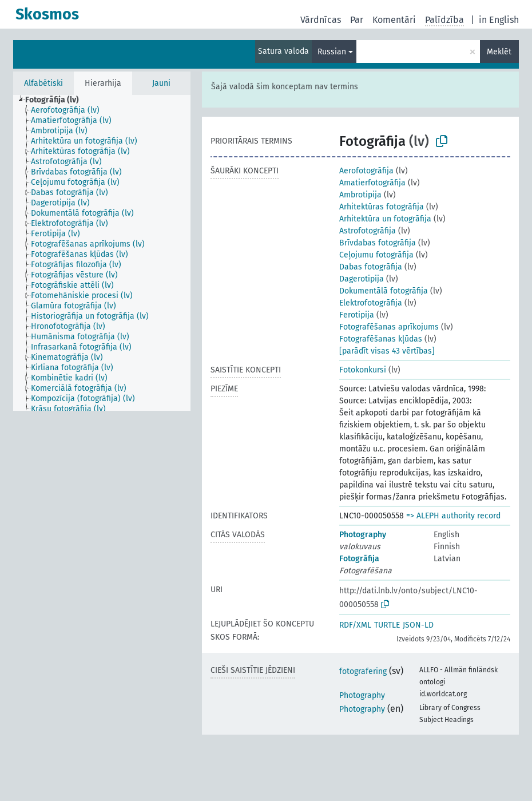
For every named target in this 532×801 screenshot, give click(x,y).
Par (357, 20)
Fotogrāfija (359, 559)
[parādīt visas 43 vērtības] (387, 351)
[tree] (102, 253)
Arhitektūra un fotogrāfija (385, 219)
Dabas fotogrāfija (371, 267)
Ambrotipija (360, 195)
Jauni (161, 83)
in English (499, 20)
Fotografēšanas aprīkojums (389, 327)
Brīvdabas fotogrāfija (378, 243)
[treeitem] (57, 100)
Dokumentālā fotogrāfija (384, 291)
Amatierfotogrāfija (372, 183)
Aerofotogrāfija (366, 171)
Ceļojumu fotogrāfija (376, 255)
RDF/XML (355, 625)
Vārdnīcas (321, 20)
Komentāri (394, 20)
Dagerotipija (362, 279)
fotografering (363, 671)
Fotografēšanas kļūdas (381, 339)
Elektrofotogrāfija (371, 303)
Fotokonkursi (363, 370)
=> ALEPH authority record (453, 516)
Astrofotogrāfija (368, 231)
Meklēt (499, 52)
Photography (363, 535)
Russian (332, 52)
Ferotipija (357, 315)
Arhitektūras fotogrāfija (382, 207)
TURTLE (387, 625)
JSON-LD (418, 625)
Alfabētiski (43, 83)
